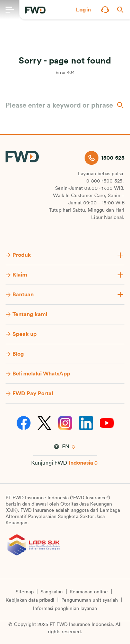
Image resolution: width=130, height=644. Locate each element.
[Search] (120, 105)
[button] (84, 10)
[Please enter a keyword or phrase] (60, 105)
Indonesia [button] (81, 463)
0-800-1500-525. (105, 181)
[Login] (84, 10)
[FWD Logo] (35, 10)
